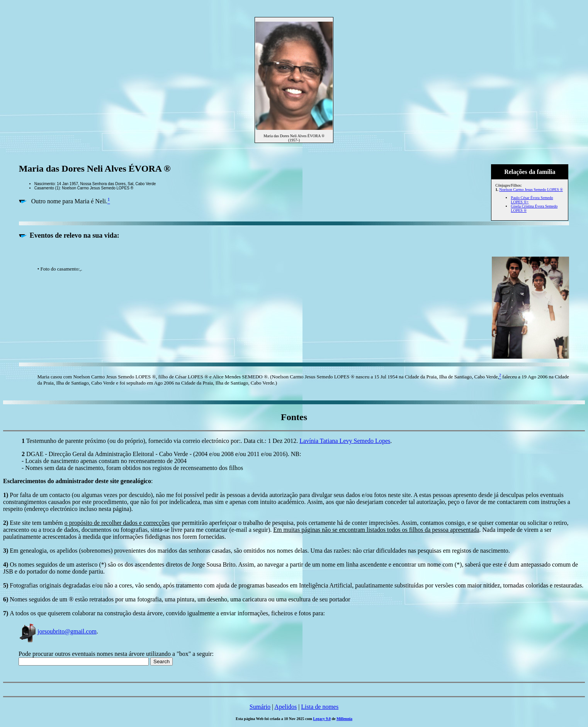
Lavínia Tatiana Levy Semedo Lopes (345, 441)
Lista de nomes (320, 707)
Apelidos (286, 707)
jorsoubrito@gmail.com (58, 631)
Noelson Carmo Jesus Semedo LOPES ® (531, 190)
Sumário (260, 707)
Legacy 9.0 (322, 719)
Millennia (344, 719)
